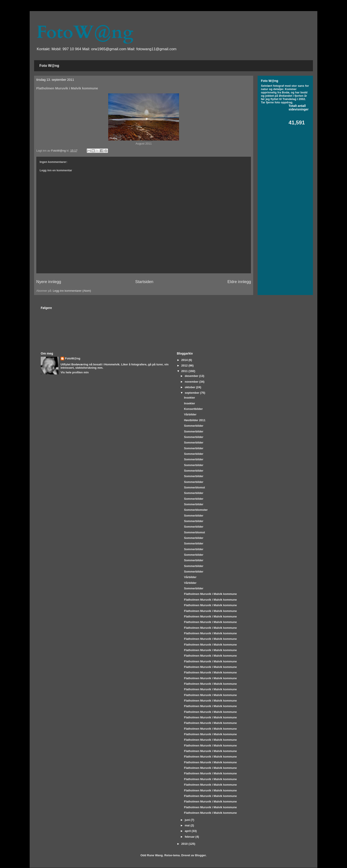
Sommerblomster (196, 510)
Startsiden (144, 282)
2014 (185, 360)
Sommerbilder (194, 426)
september (192, 393)
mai (188, 825)
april (188, 831)
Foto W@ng (49, 66)
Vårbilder (190, 414)
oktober (190, 387)
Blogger (200, 855)
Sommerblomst (194, 487)
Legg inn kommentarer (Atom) (72, 291)
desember (192, 376)
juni (188, 820)
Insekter (189, 398)
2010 (185, 844)
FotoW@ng (85, 32)
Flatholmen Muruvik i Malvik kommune (210, 594)
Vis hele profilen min (75, 372)
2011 (185, 371)
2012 (185, 366)
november (192, 382)
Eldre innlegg (239, 282)
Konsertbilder (193, 409)
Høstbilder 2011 (195, 420)
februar (190, 837)
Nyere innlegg (49, 282)
